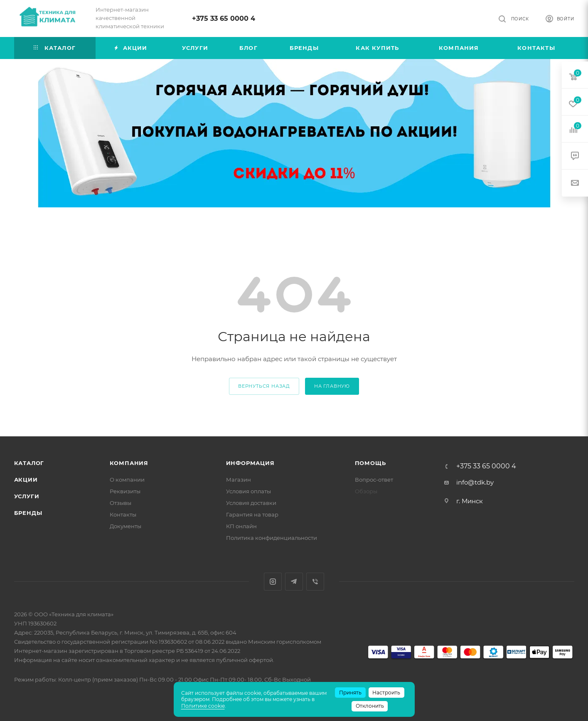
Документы (125, 526)
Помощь (370, 463)
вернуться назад (264, 386)
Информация (250, 463)
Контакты (123, 514)
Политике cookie (203, 706)
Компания (129, 463)
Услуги (27, 496)
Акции (26, 480)
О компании (127, 480)
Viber (315, 582)
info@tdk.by (475, 482)
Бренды (28, 513)
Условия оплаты (248, 491)
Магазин (239, 480)
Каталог (29, 463)
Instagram (273, 582)
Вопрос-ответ (374, 480)
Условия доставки (251, 503)
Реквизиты (125, 491)
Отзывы (121, 503)
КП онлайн (241, 526)
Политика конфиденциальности (272, 538)
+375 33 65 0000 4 (224, 18)
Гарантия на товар (252, 514)
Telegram (294, 582)
